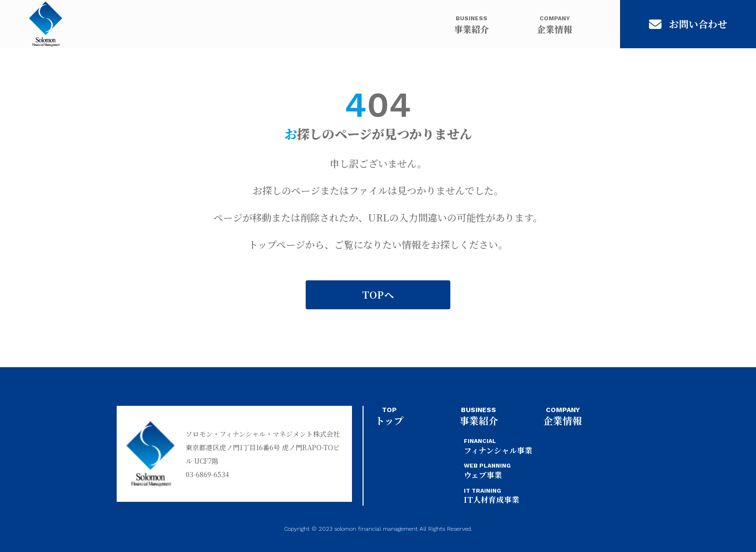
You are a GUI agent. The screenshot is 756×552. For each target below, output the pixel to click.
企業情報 (554, 24)
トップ (389, 417)
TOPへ (378, 295)
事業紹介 (472, 24)
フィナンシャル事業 (498, 447)
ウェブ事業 (487, 471)
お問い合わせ (688, 24)
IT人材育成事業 (492, 496)
